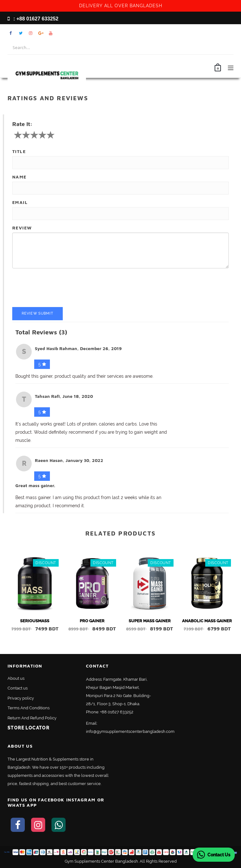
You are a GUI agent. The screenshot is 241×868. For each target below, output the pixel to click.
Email (20, 202)
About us (16, 678)
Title (19, 151)
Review (22, 228)
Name (19, 177)
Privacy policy (21, 698)
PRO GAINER (92, 621)
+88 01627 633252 (117, 712)
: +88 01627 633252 (33, 19)
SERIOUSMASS (35, 621)
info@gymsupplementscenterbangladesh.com (130, 731)
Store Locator (28, 728)
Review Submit (37, 313)
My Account (212, 33)
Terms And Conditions (29, 708)
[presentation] (60, 288)
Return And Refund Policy (32, 718)
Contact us (18, 688)
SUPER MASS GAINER (150, 621)
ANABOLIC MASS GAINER (207, 621)
